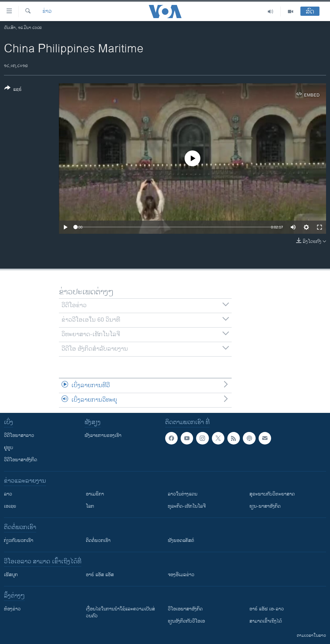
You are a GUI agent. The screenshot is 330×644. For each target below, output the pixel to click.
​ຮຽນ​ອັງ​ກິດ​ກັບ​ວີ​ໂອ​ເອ (186, 621)
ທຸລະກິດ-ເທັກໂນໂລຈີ (187, 506)
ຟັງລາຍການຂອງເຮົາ (103, 435)
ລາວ (8, 494)
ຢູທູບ (9, 448)
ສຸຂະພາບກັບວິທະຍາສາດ (272, 494)
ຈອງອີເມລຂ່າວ (181, 575)
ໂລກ (90, 506)
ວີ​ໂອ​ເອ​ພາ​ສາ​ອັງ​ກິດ (185, 609)
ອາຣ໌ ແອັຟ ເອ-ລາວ (267, 609)
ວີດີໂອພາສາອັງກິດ (21, 460)
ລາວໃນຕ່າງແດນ (183, 494)
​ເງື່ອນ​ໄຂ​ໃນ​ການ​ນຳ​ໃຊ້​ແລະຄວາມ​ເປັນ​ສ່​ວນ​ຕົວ (120, 612)
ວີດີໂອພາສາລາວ (19, 435)
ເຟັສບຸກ (11, 575)
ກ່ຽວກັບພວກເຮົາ (19, 540)
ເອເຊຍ (10, 506)
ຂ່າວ (47, 12)
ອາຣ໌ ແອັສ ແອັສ (100, 575)
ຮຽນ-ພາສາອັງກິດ (265, 506)
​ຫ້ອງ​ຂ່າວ (12, 609)
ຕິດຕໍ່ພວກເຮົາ (98, 540)
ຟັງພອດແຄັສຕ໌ (181, 540)
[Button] (13, 90)
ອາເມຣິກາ (95, 494)
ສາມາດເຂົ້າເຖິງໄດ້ (266, 621)
